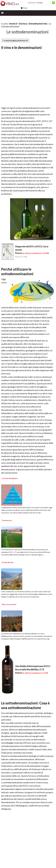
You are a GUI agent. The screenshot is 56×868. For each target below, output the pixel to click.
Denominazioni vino (38, 24)
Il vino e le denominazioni (21, 47)
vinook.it (13, 24)
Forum (24, 8)
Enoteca (23, 24)
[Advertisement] (26, 78)
